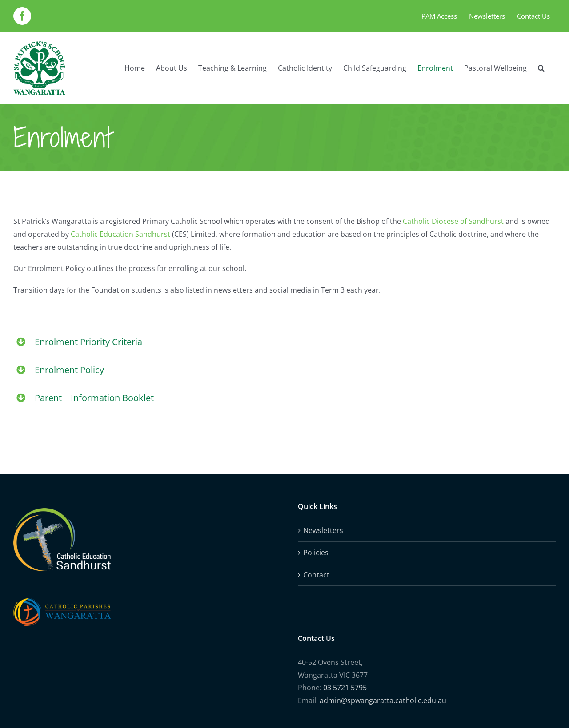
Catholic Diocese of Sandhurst (453, 221)
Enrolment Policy (69, 370)
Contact (316, 575)
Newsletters (323, 530)
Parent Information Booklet (94, 398)
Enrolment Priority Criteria (88, 342)
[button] (541, 68)
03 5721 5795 (345, 688)
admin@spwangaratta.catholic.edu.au (383, 700)
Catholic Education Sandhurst (120, 234)
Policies (316, 553)
